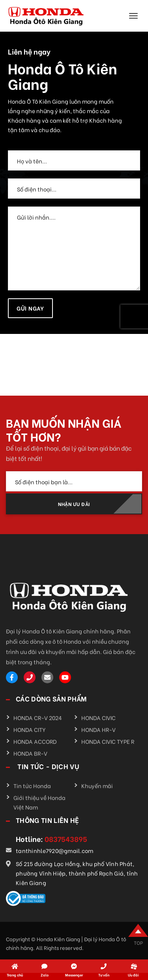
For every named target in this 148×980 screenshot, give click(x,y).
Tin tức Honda (32, 786)
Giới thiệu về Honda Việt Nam (39, 802)
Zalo (45, 975)
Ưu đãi (133, 975)
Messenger (74, 975)
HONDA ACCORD (35, 741)
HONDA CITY (30, 729)
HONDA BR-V (30, 753)
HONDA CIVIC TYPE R (108, 741)
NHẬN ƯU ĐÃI (74, 504)
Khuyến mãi (97, 786)
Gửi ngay (30, 308)
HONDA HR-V (98, 729)
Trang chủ (15, 975)
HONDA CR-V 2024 (37, 717)
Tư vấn (104, 975)
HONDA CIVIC (98, 717)
